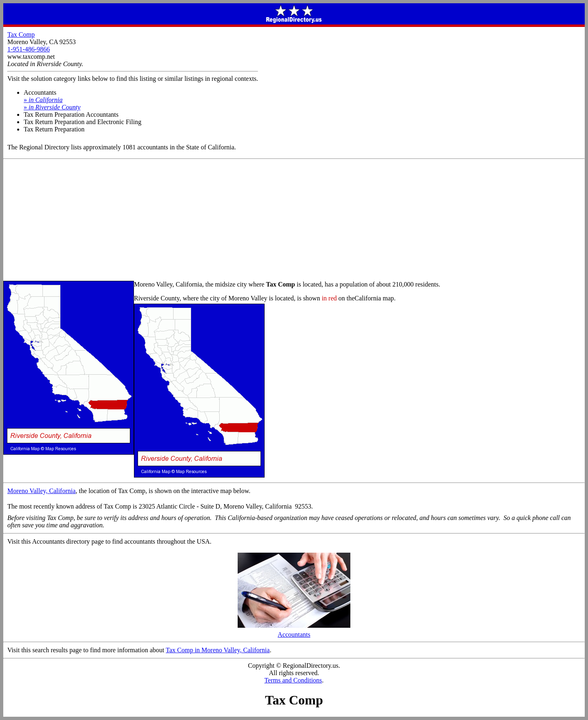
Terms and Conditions (293, 680)
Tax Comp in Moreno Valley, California (218, 650)
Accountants (294, 632)
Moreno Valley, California (41, 491)
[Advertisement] (294, 220)
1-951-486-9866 (29, 49)
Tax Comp (21, 34)
